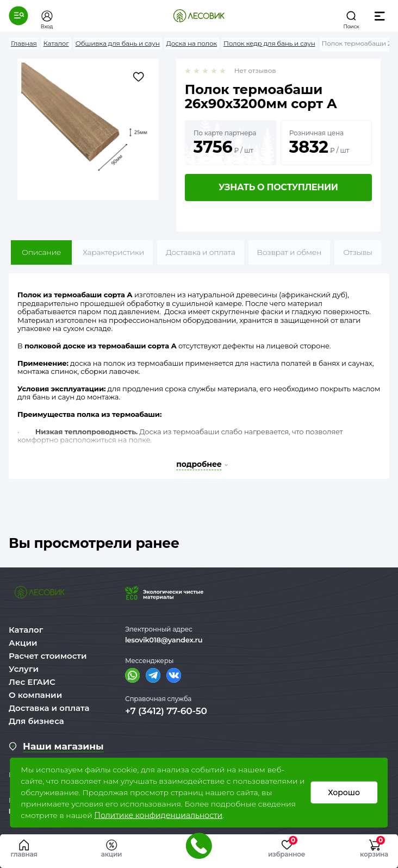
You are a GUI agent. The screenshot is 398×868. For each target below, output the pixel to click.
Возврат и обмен (290, 252)
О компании (35, 695)
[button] (18, 16)
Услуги (24, 669)
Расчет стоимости (48, 656)
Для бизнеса (36, 721)
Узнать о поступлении (278, 187)
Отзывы (358, 252)
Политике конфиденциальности (158, 815)
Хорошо (344, 792)
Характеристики (113, 252)
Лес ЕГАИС (32, 682)
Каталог (26, 630)
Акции (23, 643)
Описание (41, 252)
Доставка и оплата (201, 252)
